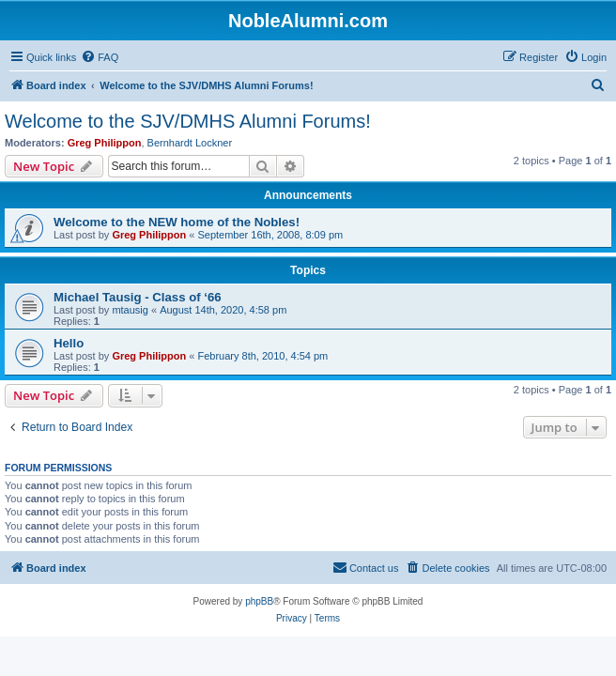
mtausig (130, 310)
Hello (69, 343)
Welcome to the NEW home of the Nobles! (177, 222)
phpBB (259, 601)
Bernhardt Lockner (190, 143)
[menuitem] (100, 57)
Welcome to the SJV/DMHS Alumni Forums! (188, 121)
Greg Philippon (105, 143)
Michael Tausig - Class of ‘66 (138, 297)
